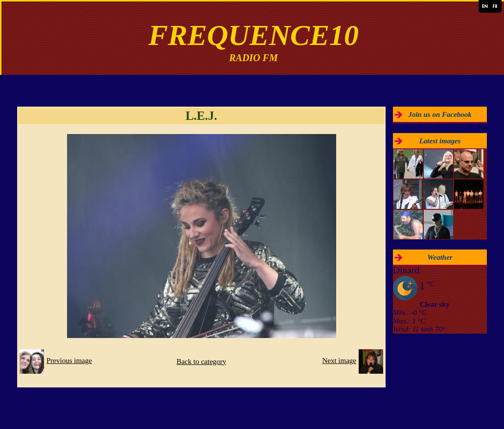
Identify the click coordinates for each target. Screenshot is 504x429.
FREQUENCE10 (253, 35)
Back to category (202, 361)
